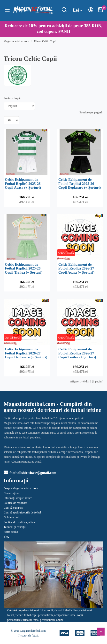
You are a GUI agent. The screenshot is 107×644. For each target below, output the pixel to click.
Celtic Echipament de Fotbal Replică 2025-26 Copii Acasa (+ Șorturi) (23, 184)
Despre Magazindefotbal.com (21, 488)
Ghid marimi (11, 517)
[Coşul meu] (100, 11)
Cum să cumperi (13, 508)
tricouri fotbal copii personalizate (34, 615)
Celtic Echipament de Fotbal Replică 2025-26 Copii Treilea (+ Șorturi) (24, 268)
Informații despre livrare (18, 498)
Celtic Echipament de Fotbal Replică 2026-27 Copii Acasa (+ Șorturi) (76, 268)
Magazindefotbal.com (16, 41)
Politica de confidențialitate (20, 522)
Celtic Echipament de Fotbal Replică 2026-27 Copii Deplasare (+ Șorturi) (26, 353)
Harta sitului (11, 532)
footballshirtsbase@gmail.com (30, 473)
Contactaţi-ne (11, 493)
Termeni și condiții (15, 527)
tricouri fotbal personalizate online (43, 620)
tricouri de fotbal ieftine (17, 428)
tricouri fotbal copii (42, 610)
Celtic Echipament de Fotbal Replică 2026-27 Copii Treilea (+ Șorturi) (77, 353)
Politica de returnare (15, 503)
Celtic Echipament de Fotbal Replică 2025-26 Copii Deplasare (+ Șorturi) (80, 184)
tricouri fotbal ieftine (66, 610)
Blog (6, 537)
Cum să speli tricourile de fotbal (22, 512)
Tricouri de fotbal (28, 636)
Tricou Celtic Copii (45, 41)
